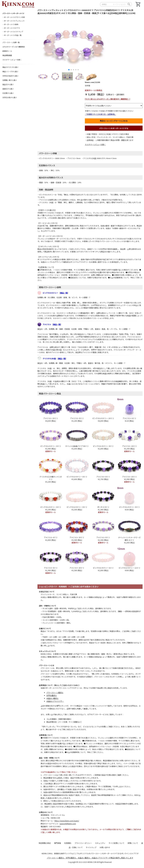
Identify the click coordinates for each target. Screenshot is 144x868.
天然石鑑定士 (52, 695)
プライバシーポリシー (83, 843)
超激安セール (7, 51)
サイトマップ (91, 847)
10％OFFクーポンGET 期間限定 (14, 47)
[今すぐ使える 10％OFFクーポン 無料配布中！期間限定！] (107, 99)
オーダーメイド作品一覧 (13, 35)
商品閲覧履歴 (7, 55)
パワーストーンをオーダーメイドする (114, 128)
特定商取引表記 (45, 843)
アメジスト (52, 324)
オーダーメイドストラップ (14, 32)
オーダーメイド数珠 (11, 24)
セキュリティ (100, 843)
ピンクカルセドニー (55, 293)
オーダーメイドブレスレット (14, 21)
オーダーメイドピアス (12, 28)
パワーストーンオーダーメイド (13, 13)
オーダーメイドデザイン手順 (14, 17)
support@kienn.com (68, 824)
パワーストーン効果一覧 (11, 42)
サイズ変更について (116, 843)
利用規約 (68, 843)
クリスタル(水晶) (54, 358)
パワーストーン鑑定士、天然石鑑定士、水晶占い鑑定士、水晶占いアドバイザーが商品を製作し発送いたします (90, 858)
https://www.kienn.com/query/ (67, 821)
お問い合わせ (105, 847)
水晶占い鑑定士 (52, 698)
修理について (133, 843)
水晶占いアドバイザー (55, 701)
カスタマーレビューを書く (95, 144)
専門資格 (58, 843)
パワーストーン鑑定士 (55, 692)
